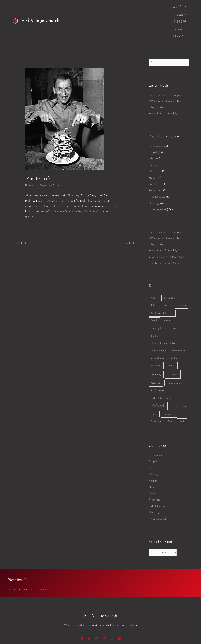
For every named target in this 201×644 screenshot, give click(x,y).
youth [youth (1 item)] (182, 390)
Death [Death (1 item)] (154, 289)
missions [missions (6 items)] (156, 334)
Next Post (130, 212)
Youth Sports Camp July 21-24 (166, 82)
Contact (146, 5)
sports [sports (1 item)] (154, 383)
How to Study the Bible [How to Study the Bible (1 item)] (163, 312)
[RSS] (119, 607)
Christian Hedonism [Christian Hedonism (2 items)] (162, 282)
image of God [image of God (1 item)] (158, 319)
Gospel (153, 121)
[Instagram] (112, 607)
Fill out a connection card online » (28, 558)
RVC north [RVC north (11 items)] (158, 375)
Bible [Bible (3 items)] (154, 274)
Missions (153, 140)
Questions (155, 153)
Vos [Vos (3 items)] (170, 390)
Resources (154, 159)
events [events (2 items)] (175, 297)
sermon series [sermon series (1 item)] (179, 375)
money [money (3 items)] (171, 334)
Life (151, 127)
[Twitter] (104, 607)
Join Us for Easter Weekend (165, 232)
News (152, 147)
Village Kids (162, 5)
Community (155, 115)
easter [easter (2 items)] (167, 289)
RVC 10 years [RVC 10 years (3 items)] (159, 359)
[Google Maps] (82, 607)
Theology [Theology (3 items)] (156, 390)
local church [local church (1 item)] (179, 319)
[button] (102, 5)
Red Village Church (40, 5)
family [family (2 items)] (154, 305)
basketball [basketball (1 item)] (169, 267)
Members (121, 5)
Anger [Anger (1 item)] (154, 267)
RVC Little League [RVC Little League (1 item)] (161, 367)
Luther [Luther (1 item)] (174, 327)
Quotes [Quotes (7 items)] (156, 352)
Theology (154, 172)
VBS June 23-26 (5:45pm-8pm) (167, 226)
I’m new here (102, 5)
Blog (135, 5)
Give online (179, 5)
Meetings (154, 134)
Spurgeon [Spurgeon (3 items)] (169, 383)
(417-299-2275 (49, 180)
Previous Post (16, 212)
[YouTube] (97, 607)
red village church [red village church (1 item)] (176, 352)
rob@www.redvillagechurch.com (78, 180)
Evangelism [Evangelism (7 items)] (158, 297)
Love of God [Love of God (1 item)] (158, 327)
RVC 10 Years (157, 166)
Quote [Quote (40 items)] (173, 343)
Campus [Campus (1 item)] (181, 274)
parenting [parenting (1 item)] (156, 343)
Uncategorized (157, 178)
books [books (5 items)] (167, 274)
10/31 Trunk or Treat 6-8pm (165, 64)
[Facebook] (89, 607)
